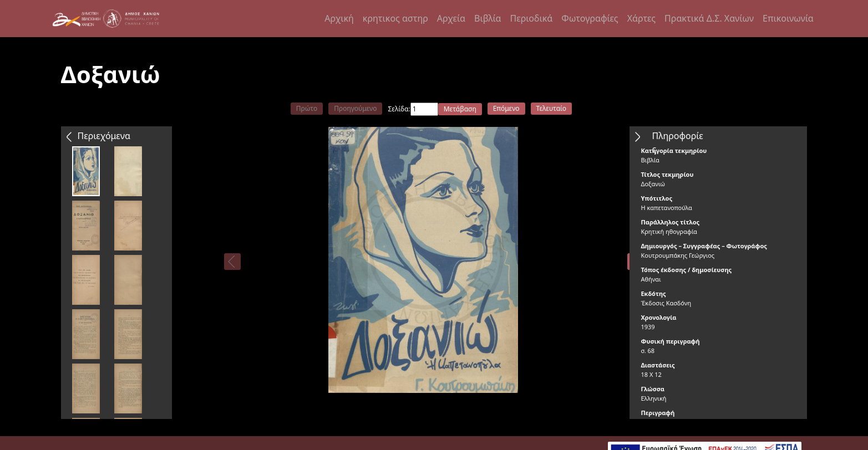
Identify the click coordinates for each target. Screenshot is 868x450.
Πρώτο (307, 108)
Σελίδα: (399, 109)
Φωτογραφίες (590, 18)
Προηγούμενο (355, 108)
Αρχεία (451, 18)
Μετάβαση (460, 109)
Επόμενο (506, 108)
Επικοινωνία (788, 18)
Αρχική (339, 18)
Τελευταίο (552, 108)
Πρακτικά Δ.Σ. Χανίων (709, 18)
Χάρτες (641, 18)
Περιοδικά (532, 18)
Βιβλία (488, 18)
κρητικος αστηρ (395, 18)
